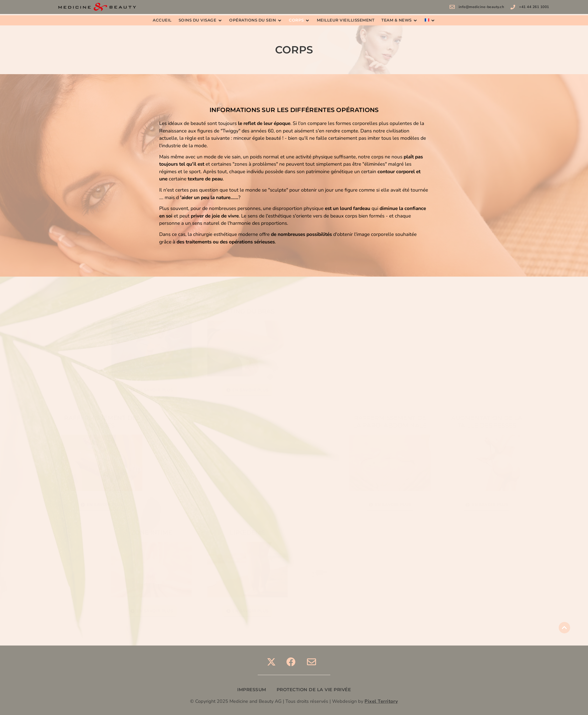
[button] (201, 20)
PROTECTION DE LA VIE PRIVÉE (314, 690)
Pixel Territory (381, 701)
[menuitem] (427, 20)
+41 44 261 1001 (534, 7)
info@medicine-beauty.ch (481, 7)
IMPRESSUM (252, 690)
